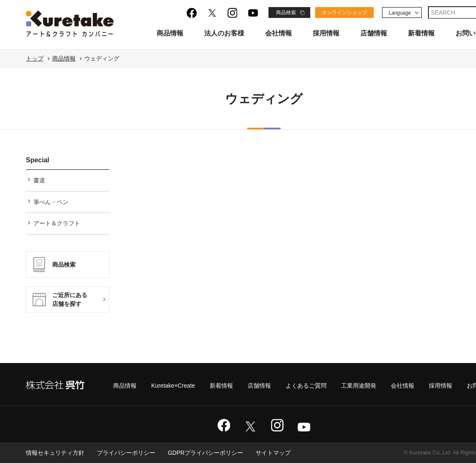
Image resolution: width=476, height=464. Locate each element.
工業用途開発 (359, 386)
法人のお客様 (224, 33)
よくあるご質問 (306, 386)
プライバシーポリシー (126, 454)
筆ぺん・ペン (51, 202)
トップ (35, 58)
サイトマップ (273, 454)
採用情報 (326, 33)
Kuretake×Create (173, 386)
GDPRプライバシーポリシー (205, 454)
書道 (39, 180)
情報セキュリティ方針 (55, 454)
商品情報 (170, 33)
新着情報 (421, 33)
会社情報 (279, 33)
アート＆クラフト (57, 224)
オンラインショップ (344, 13)
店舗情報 (374, 33)
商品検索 (286, 13)
